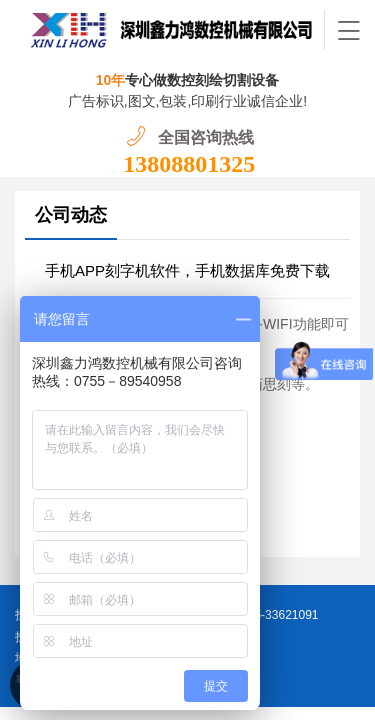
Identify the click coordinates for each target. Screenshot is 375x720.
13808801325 (189, 164)
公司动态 (71, 215)
